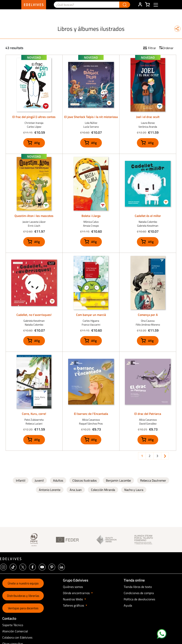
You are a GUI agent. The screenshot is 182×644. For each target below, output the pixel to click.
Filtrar (152, 48)
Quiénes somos (73, 587)
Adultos (58, 480)
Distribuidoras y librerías (23, 596)
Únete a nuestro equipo (23, 583)
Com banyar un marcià (91, 315)
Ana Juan (76, 490)
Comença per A (148, 315)
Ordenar (168, 48)
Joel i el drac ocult (148, 117)
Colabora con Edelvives (17, 637)
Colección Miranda (103, 490)
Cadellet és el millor (148, 216)
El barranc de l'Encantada (91, 414)
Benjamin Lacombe (118, 480)
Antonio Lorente (50, 490)
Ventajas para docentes (23, 608)
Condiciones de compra (139, 593)
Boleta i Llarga (91, 216)
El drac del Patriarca (148, 414)
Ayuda (128, 605)
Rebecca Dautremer (153, 480)
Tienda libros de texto (138, 587)
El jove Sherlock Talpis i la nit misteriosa (91, 117)
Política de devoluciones (139, 599)
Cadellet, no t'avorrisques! (34, 315)
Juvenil (39, 480)
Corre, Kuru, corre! (34, 414)
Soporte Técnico (13, 625)
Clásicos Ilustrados (85, 480)
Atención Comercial (15, 631)
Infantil (21, 480)
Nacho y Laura (134, 490)
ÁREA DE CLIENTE (140, 5)
